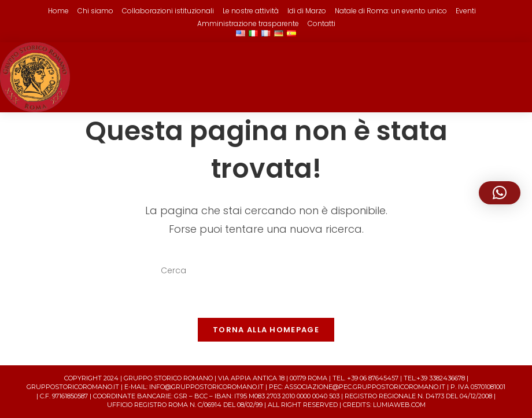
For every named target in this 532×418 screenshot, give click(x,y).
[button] (500, 193)
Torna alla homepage (266, 330)
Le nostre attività (251, 11)
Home (58, 11)
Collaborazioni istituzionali (168, 11)
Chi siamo (95, 11)
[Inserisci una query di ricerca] (266, 271)
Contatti (322, 23)
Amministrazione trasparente (248, 23)
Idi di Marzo (307, 11)
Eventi (466, 11)
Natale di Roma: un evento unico (391, 11)
